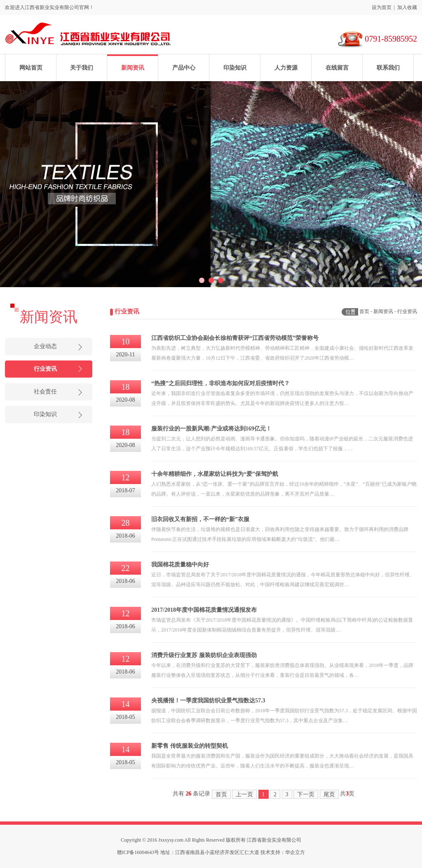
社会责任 (45, 392)
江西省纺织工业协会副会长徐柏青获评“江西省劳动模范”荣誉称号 (235, 338)
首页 (364, 311)
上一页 (244, 794)
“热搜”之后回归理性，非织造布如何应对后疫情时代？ (220, 383)
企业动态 (45, 346)
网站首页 (31, 68)
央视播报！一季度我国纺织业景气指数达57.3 (208, 701)
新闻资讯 (133, 68)
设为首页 (382, 7)
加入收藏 (407, 7)
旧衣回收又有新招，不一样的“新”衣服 (200, 519)
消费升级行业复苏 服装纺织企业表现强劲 (204, 655)
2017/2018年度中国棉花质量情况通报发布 (204, 610)
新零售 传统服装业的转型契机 (190, 746)
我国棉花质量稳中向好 (180, 565)
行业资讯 (45, 369)
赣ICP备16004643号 (138, 852)
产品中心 (184, 68)
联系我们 (388, 68)
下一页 (306, 794)
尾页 (329, 794)
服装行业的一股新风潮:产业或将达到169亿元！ (211, 429)
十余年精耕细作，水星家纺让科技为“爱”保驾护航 (215, 474)
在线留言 (337, 68)
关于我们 (82, 68)
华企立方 (295, 852)
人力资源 (286, 68)
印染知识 (235, 68)
